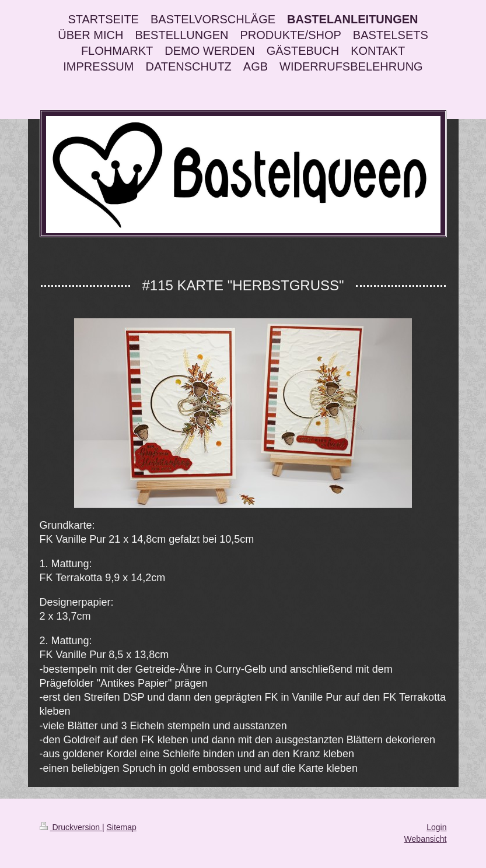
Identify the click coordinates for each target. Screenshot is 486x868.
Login (436, 827)
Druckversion (71, 827)
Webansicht (426, 839)
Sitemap (122, 827)
